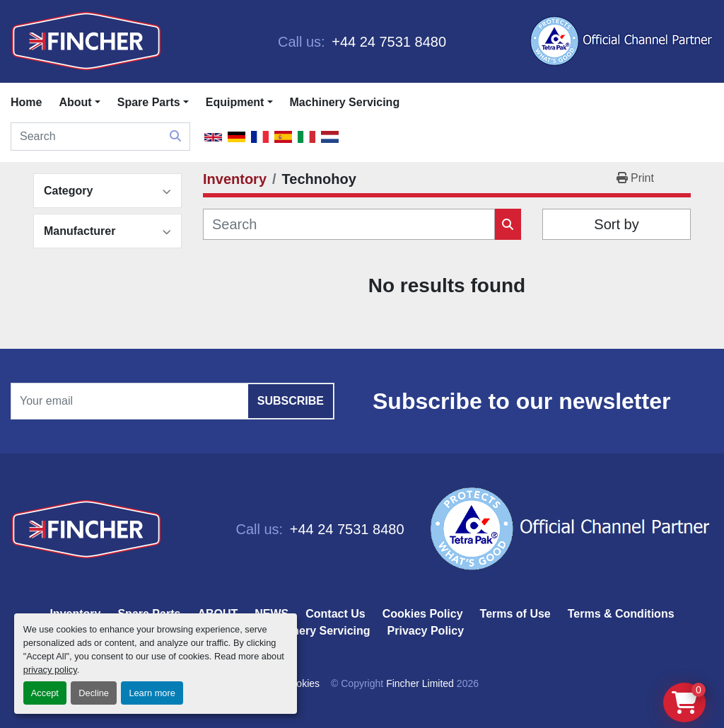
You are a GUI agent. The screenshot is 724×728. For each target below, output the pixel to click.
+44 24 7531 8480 (387, 42)
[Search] (100, 137)
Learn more (152, 693)
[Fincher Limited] (86, 529)
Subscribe (291, 401)
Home (26, 102)
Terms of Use (515, 614)
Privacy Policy (426, 631)
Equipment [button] (235, 102)
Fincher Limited (420, 683)
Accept (45, 693)
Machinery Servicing (345, 102)
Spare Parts (149, 102)
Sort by (616, 224)
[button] (153, 103)
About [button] (75, 102)
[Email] (173, 401)
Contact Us (335, 614)
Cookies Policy (423, 614)
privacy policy (50, 670)
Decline (94, 693)
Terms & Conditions (621, 614)
